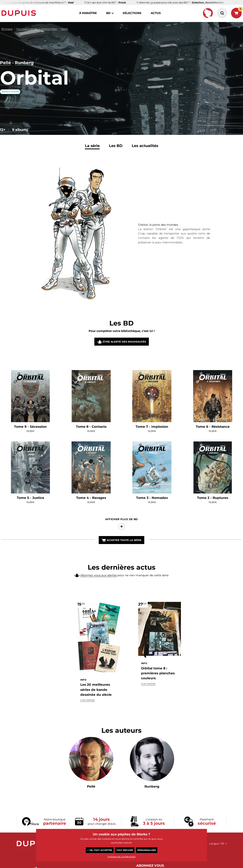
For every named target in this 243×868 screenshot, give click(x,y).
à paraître (88, 13)
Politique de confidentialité (122, 857)
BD (108, 13)
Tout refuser (125, 850)
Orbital (64, 29)
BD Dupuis (7, 29)
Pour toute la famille (27, 29)
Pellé (6, 63)
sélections (132, 13)
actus (156, 13)
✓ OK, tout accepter (100, 850)
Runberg (24, 63)
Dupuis (20, 13)
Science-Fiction (49, 29)
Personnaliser (147, 850)
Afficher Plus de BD (121, 528)
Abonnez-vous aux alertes (99, 577)
